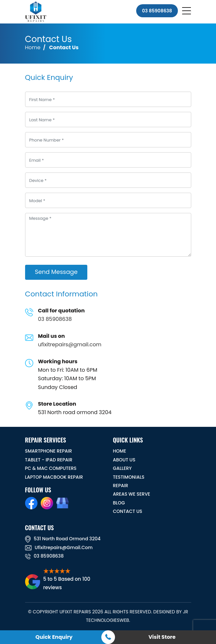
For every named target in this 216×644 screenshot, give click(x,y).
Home (33, 47)
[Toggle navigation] (187, 12)
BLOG (119, 503)
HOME (120, 451)
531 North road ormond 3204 (63, 539)
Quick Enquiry (54, 637)
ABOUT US (124, 460)
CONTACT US (128, 511)
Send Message (56, 272)
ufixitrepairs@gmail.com (70, 344)
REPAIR (121, 486)
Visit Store (162, 637)
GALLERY (122, 468)
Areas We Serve (132, 494)
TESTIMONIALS (129, 477)
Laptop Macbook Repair (54, 477)
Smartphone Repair (49, 451)
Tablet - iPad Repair (49, 460)
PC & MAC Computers (51, 468)
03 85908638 (157, 11)
